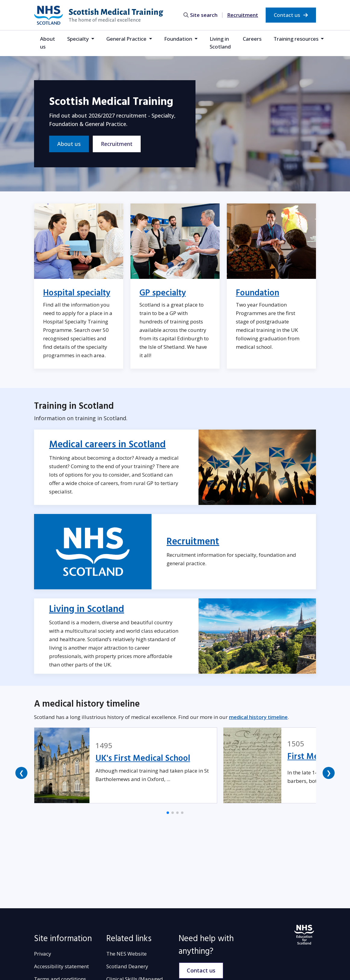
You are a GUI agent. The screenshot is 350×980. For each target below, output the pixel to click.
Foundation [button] (179, 39)
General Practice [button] (127, 39)
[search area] (203, 15)
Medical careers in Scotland (107, 445)
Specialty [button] (79, 39)
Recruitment (243, 15)
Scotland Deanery (127, 966)
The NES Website (127, 954)
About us (48, 43)
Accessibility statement (61, 966)
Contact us (291, 15)
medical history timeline (258, 717)
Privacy (43, 954)
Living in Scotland (220, 43)
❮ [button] (22, 773)
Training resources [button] (297, 39)
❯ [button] (329, 773)
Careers (252, 39)
